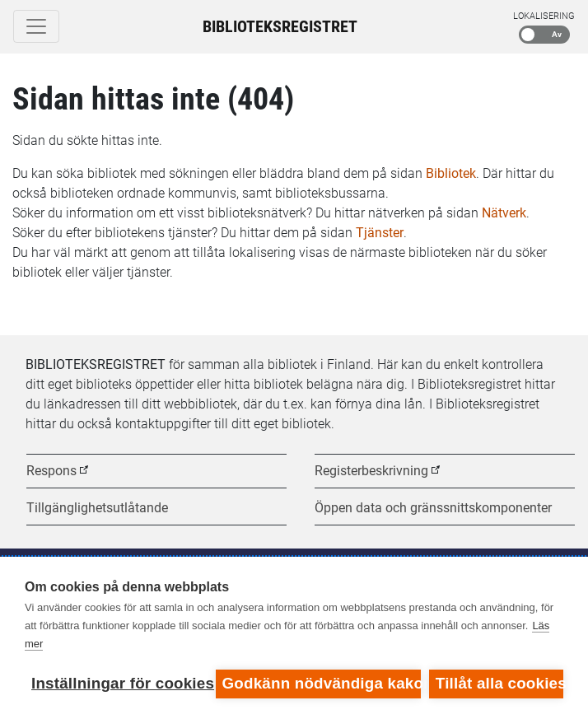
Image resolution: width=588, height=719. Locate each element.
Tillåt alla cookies (499, 683)
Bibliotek (451, 173)
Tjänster (380, 233)
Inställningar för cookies (119, 683)
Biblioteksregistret (280, 26)
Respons (51, 471)
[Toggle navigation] (36, 26)
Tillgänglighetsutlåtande (97, 508)
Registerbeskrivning (371, 471)
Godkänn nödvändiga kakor (322, 683)
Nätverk (504, 213)
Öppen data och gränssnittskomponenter (433, 508)
